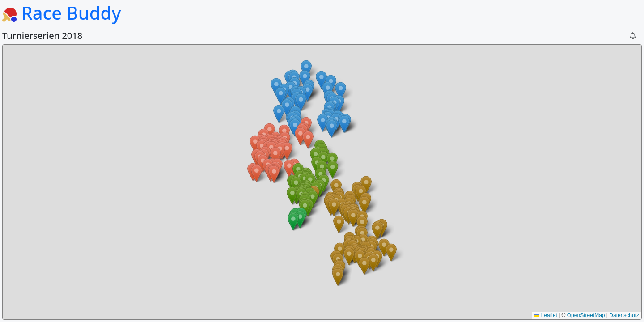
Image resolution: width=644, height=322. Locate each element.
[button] (633, 36)
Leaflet (545, 315)
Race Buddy (62, 13)
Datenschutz (624, 315)
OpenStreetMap (586, 315)
